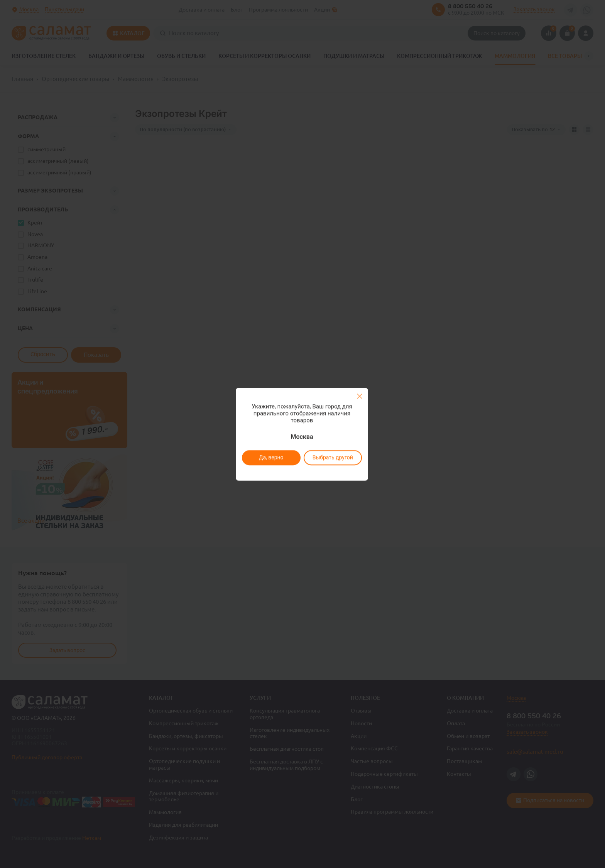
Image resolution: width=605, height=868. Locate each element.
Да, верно (271, 458)
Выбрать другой (332, 458)
